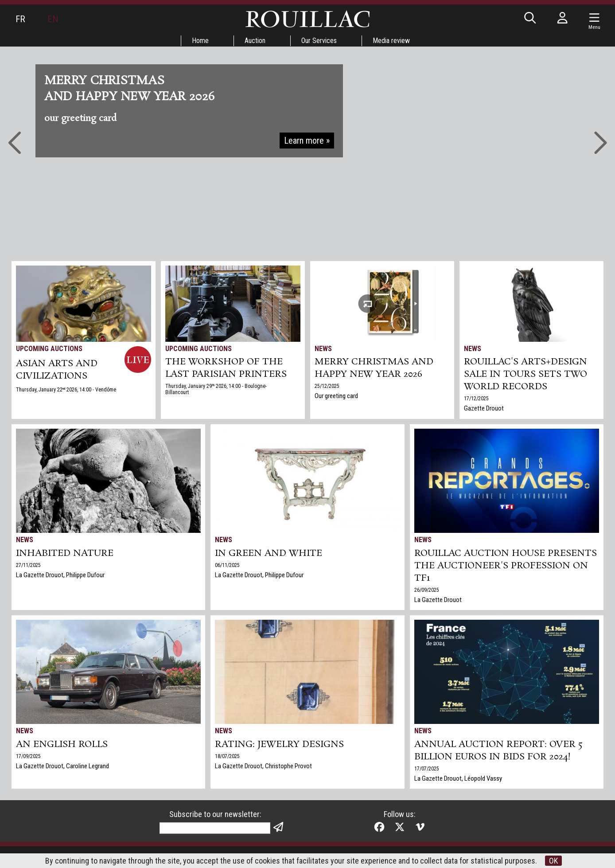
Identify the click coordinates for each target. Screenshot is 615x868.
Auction (255, 41)
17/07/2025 (427, 769)
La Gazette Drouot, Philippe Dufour (60, 575)
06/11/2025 (227, 565)
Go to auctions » (302, 130)
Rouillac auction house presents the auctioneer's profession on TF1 (506, 566)
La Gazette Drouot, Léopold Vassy (458, 778)
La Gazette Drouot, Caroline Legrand (62, 766)
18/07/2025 (227, 756)
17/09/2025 (28, 756)
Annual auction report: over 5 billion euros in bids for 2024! (498, 751)
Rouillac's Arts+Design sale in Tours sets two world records (525, 374)
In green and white (269, 553)
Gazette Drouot (484, 408)
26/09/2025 (427, 590)
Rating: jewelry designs (279, 744)
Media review (391, 41)
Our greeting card (336, 396)
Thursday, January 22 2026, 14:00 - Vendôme (66, 390)
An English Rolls (62, 744)
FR (20, 19)
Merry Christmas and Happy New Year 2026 (374, 368)
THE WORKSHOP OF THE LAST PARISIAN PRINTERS (226, 368)
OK (553, 861)
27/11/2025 (28, 565)
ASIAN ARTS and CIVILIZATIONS (57, 370)
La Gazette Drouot (438, 600)
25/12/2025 (327, 386)
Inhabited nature (65, 553)
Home (200, 41)
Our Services (319, 41)
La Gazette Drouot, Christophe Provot (263, 766)
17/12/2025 (476, 399)
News (323, 349)
